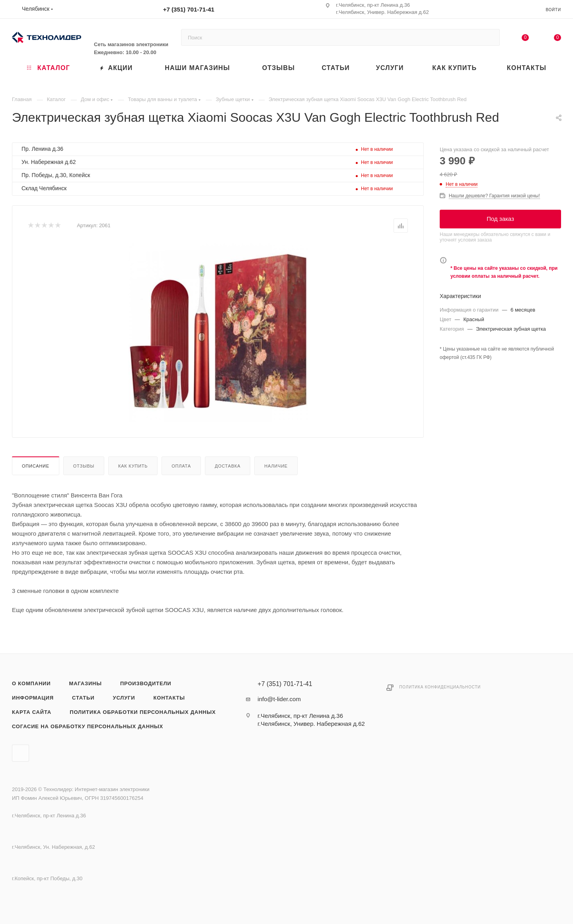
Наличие (276, 466)
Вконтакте (20, 753)
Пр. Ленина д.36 (42, 149)
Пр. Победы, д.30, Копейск (56, 175)
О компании (31, 683)
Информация (33, 698)
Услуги (124, 698)
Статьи (83, 698)
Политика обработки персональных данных (143, 712)
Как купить (133, 466)
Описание (36, 466)
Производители (146, 683)
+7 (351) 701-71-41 (189, 9)
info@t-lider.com (279, 699)
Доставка (228, 466)
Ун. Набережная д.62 (49, 162)
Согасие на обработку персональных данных (88, 726)
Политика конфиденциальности (440, 687)
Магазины (86, 683)
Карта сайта (32, 712)
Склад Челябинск (44, 188)
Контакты (169, 698)
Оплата (181, 466)
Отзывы (84, 466)
